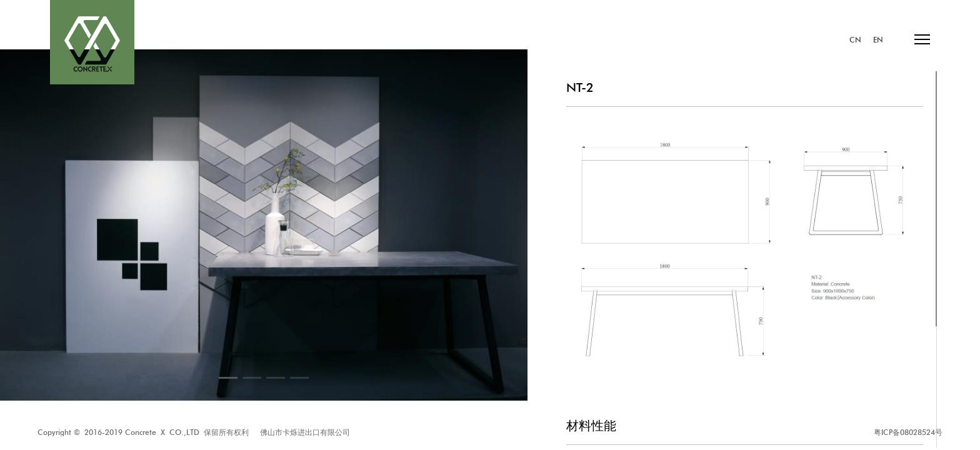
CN (855, 40)
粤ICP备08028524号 (908, 432)
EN (878, 40)
